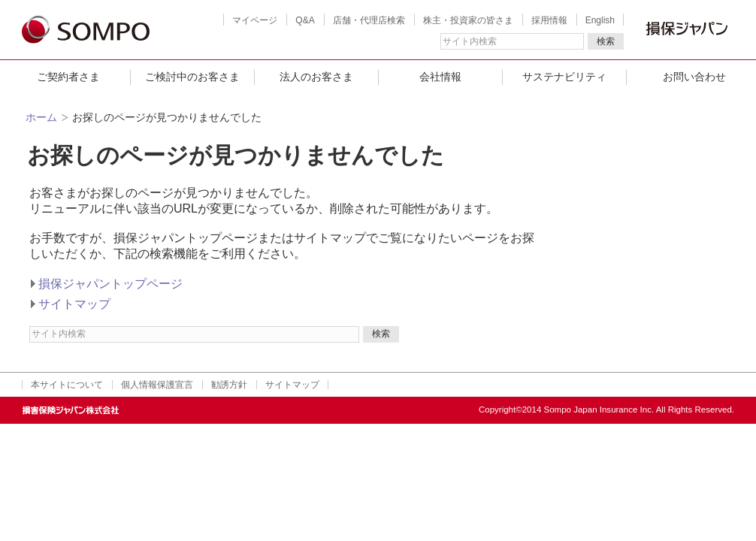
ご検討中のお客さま (192, 77)
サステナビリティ (564, 77)
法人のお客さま (316, 77)
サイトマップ (74, 304)
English (600, 20)
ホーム (41, 117)
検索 (606, 41)
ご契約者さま (68, 77)
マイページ (255, 20)
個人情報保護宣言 (157, 385)
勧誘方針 (229, 385)
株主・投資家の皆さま (468, 20)
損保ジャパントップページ (110, 284)
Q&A (305, 20)
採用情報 (549, 20)
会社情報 (440, 77)
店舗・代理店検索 (369, 20)
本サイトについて (67, 385)
